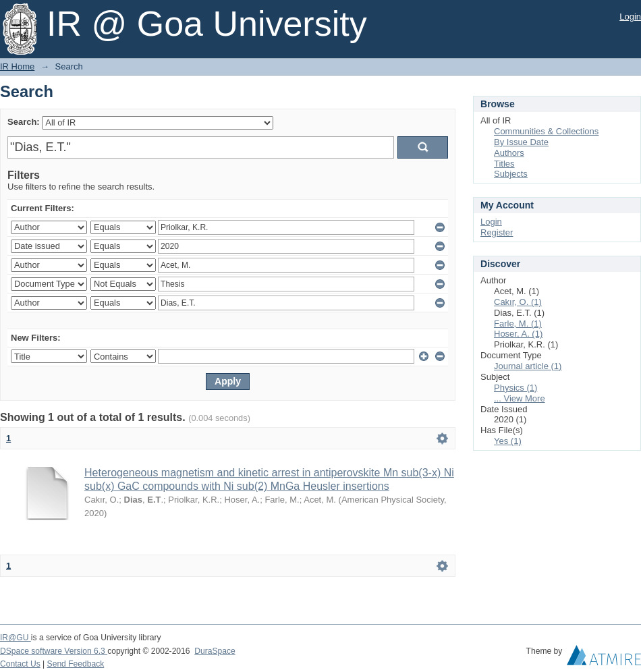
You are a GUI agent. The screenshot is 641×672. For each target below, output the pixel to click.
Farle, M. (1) (518, 324)
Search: (24, 122)
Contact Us (20, 664)
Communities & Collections (546, 131)
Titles (504, 164)
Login (630, 17)
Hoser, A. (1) (518, 334)
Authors (509, 153)
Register (497, 232)
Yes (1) (508, 441)
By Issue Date (521, 142)
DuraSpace (215, 651)
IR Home (17, 66)
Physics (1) (515, 388)
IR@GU (16, 638)
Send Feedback (76, 664)
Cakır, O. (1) (518, 302)
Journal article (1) (528, 366)
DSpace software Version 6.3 (54, 651)
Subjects (511, 174)
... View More (520, 398)
